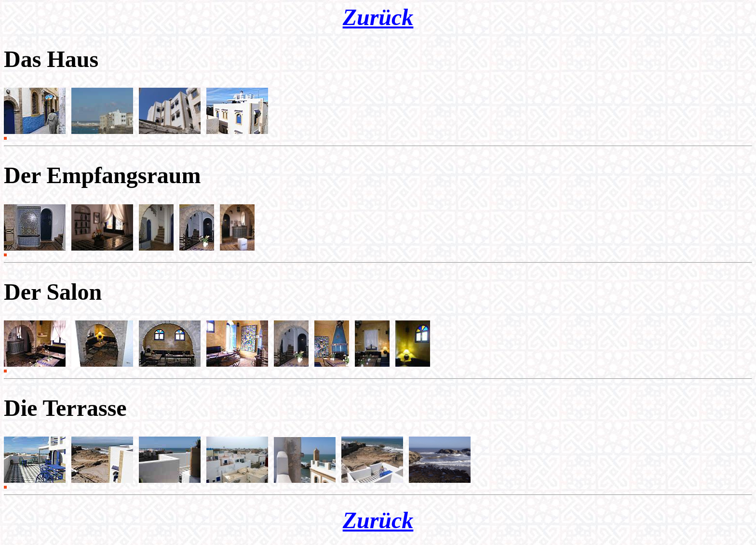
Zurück (378, 17)
